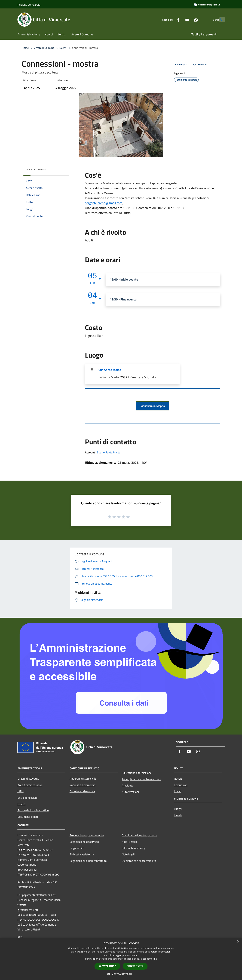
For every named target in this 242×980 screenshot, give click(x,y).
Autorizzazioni (130, 792)
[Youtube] (180, 19)
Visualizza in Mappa (153, 406)
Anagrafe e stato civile (83, 779)
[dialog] (121, 959)
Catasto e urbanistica (82, 791)
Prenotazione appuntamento (87, 835)
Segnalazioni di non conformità (88, 861)
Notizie (178, 779)
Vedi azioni (200, 65)
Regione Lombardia (29, 5)
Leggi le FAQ (77, 848)
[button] (121, 974)
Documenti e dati (28, 817)
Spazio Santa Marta (109, 452)
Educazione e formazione (137, 773)
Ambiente (128, 785)
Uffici (21, 791)
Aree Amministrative (30, 785)
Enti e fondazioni (27, 798)
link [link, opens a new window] (155, 959)
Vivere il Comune (44, 48)
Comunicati (181, 785)
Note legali (128, 854)
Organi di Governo (28, 779)
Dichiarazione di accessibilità (139, 861)
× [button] (238, 942)
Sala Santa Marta (109, 370)
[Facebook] (171, 19)
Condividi (182, 65)
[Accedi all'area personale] (207, 5)
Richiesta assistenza (82, 854)
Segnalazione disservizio (84, 842)
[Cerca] (220, 20)
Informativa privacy (133, 848)
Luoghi (178, 809)
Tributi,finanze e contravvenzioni (141, 779)
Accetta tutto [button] (107, 966)
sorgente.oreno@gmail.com (104, 203)
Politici (22, 804)
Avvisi (178, 791)
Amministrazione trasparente (139, 835)
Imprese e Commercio (82, 785)
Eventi (63, 48)
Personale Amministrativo (33, 810)
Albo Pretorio (130, 842)
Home (25, 48)
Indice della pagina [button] (36, 169)
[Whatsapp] (189, 19)
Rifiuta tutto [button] (135, 966)
